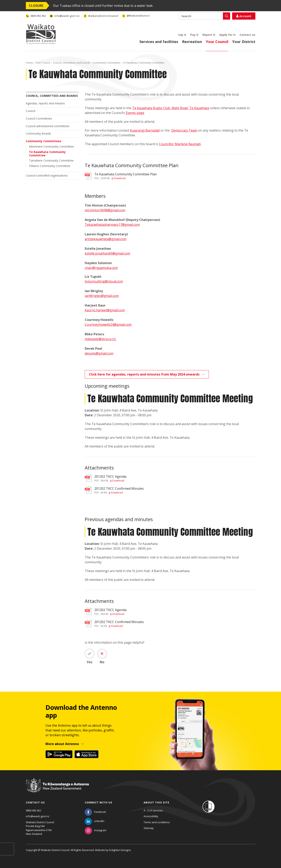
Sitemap (149, 828)
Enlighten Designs (120, 850)
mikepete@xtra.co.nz (101, 339)
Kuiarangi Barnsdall (145, 130)
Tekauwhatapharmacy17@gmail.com (112, 225)
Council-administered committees (48, 126)
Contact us (247, 35)
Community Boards (38, 133)
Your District (244, 42)
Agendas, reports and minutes (45, 103)
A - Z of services (153, 810)
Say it (182, 35)
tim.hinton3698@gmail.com (105, 210)
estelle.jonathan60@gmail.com (107, 253)
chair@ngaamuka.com (101, 268)
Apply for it (227, 35)
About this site (156, 802)
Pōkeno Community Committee (50, 166)
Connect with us (99, 802)
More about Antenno (62, 744)
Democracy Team (184, 130)
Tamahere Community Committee (51, 160)
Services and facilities (159, 42)
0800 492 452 (33, 810)
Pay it (194, 35)
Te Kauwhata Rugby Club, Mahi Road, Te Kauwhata (171, 108)
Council (31, 111)
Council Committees (39, 118)
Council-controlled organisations (47, 175)
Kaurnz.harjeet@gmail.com (105, 310)
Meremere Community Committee (51, 146)
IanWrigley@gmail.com (102, 296)
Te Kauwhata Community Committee (47, 154)
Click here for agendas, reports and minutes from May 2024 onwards (144, 374)
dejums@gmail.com (99, 353)
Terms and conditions (157, 822)
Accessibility (151, 816)
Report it (209, 35)
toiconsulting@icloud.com (104, 281)
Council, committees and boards (71, 63)
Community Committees (106, 63)
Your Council (217, 42)
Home (29, 63)
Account (244, 16)
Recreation (192, 42)
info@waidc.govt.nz (38, 816)
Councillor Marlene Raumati (180, 144)
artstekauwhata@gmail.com (106, 239)
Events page (135, 113)
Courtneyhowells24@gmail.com (108, 325)
